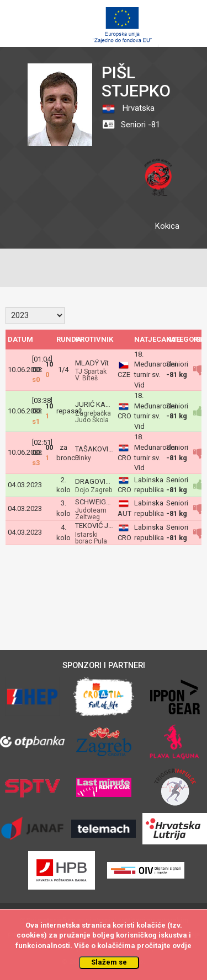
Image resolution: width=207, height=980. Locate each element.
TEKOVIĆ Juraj (97, 526)
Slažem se (109, 962)
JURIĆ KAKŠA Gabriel (109, 404)
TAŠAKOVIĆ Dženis (105, 449)
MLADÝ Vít (92, 363)
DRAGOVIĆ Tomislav (107, 481)
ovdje (182, 946)
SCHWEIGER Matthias (109, 502)
